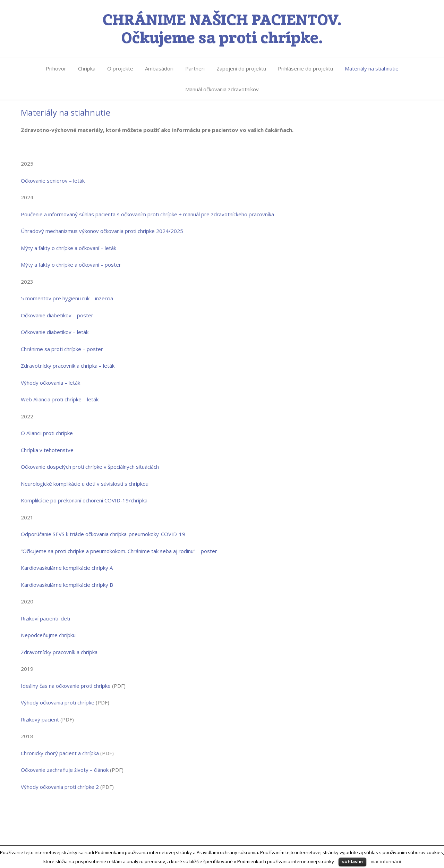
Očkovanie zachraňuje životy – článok (65, 770)
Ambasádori (159, 68)
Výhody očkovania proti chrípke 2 (60, 787)
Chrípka (87, 68)
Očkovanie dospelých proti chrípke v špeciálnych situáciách (90, 467)
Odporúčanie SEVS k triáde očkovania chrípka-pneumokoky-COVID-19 (103, 534)
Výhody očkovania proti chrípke (58, 702)
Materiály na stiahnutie (372, 68)
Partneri (195, 68)
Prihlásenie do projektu (305, 68)
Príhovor (56, 68)
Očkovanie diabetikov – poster (57, 315)
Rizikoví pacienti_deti (45, 618)
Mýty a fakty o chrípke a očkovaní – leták (69, 248)
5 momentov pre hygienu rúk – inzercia (67, 298)
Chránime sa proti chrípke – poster (62, 349)
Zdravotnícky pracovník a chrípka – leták (68, 366)
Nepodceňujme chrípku (48, 635)
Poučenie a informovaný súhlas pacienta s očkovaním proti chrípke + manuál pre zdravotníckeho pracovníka (147, 214)
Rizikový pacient (40, 719)
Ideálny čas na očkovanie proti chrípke (66, 686)
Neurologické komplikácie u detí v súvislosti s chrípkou (85, 484)
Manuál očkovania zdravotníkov (222, 89)
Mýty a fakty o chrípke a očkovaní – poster (71, 265)
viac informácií (386, 861)
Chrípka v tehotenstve (47, 450)
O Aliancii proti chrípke (47, 433)
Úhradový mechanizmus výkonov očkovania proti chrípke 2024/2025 (102, 231)
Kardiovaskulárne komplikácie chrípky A (67, 568)
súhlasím (352, 861)
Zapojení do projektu (241, 68)
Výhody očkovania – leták (50, 383)
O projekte (120, 68)
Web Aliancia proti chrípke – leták (60, 399)
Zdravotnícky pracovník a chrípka (59, 652)
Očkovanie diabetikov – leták (55, 332)
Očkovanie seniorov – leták (53, 181)
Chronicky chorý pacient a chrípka (60, 753)
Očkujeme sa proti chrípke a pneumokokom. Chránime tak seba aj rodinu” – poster (121, 551)
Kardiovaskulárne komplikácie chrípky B (67, 585)
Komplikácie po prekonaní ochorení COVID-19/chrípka (84, 500)
